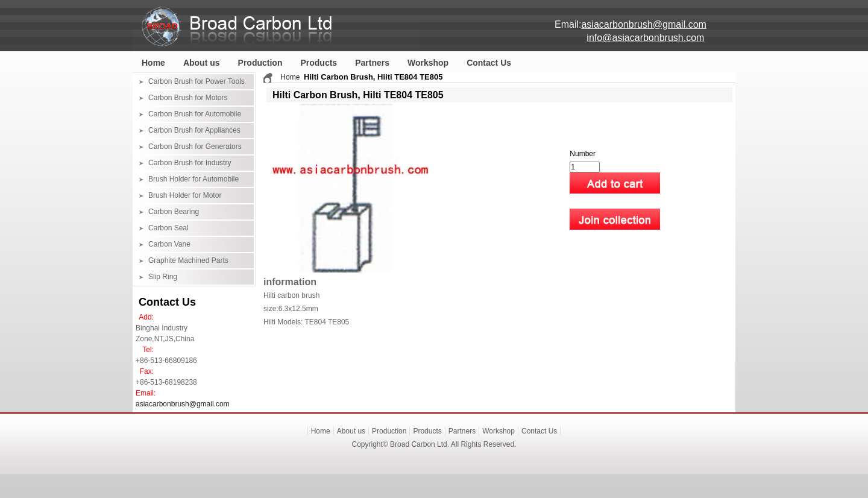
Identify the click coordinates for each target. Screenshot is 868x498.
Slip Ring (163, 277)
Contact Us (489, 63)
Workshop (428, 63)
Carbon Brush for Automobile (195, 114)
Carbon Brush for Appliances (194, 130)
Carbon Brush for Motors (188, 98)
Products (319, 63)
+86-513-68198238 (166, 382)
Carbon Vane (169, 244)
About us (202, 63)
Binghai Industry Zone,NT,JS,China (165, 333)
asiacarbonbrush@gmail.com (183, 404)
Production (260, 63)
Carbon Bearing (174, 212)
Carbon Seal (168, 228)
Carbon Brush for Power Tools (197, 81)
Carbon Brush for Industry (190, 163)
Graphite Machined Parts (188, 260)
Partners (372, 63)
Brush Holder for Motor (185, 195)
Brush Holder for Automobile (193, 179)
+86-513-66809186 (166, 361)
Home (153, 63)
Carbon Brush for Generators (195, 147)
